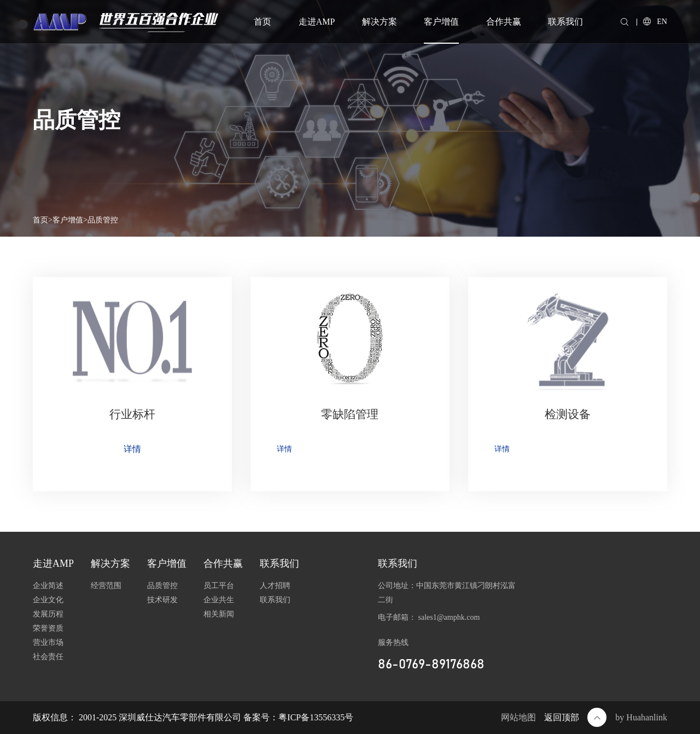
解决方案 (380, 22)
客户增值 (441, 22)
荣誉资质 (48, 628)
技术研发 (162, 600)
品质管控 (103, 220)
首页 (262, 22)
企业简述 (48, 586)
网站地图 (518, 717)
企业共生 (219, 600)
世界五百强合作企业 (157, 20)
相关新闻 (219, 614)
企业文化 (48, 600)
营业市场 (48, 642)
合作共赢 (504, 22)
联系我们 (565, 22)
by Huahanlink (641, 717)
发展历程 (48, 614)
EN (655, 22)
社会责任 (48, 657)
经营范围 (106, 586)
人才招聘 (275, 586)
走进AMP (317, 22)
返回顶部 (575, 717)
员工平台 (219, 586)
